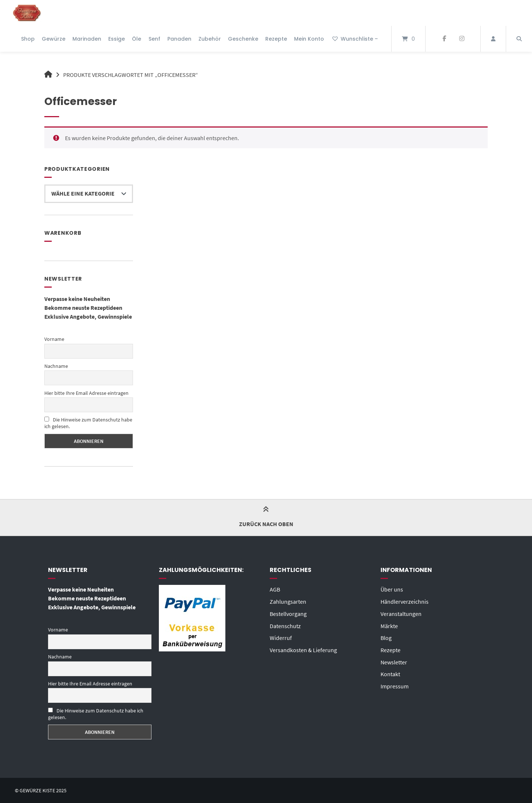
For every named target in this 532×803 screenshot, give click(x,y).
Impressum (395, 684)
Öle (137, 39)
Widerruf (281, 637)
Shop (28, 39)
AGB (275, 589)
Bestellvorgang (288, 613)
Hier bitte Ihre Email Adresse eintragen (86, 393)
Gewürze (54, 39)
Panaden (179, 39)
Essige (117, 39)
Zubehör (210, 39)
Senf (154, 39)
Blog (386, 637)
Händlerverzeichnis (405, 601)
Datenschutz (285, 625)
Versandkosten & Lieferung (303, 648)
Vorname (54, 339)
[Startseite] (27, 13)
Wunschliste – (355, 39)
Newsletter (394, 660)
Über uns (392, 589)
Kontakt (390, 672)
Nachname (56, 366)
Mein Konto (309, 39)
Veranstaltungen (401, 613)
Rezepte (276, 39)
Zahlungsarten (288, 601)
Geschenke (243, 39)
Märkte (389, 625)
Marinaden (87, 39)
